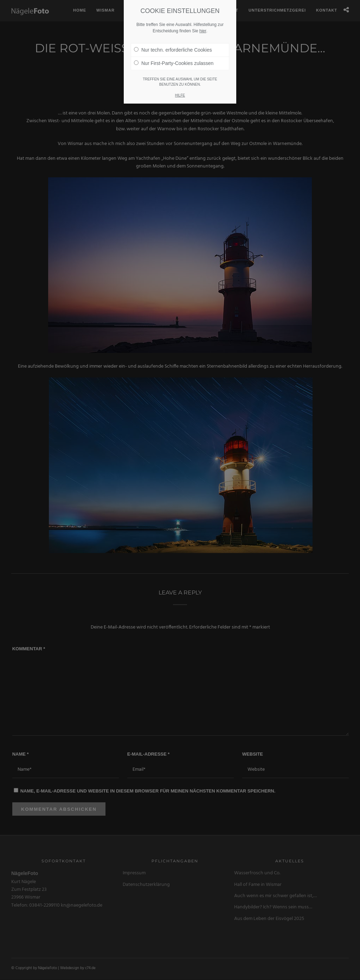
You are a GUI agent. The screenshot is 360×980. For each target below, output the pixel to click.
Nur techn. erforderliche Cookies (173, 43)
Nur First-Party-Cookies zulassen (174, 56)
